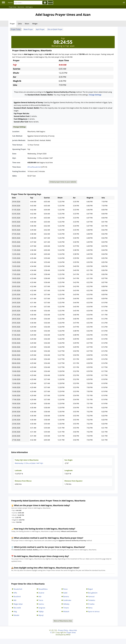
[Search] (28, 3)
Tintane (66, 608)
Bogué (90, 589)
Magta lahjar (18, 604)
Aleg (15, 611)
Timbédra (92, 600)
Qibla (20, 24)
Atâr (40, 597)
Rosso (65, 589)
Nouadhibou (43, 589)
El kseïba (91, 604)
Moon (27, 24)
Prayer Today (16, 29)
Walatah (66, 611)
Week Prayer (28, 29)
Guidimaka (67, 600)
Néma (90, 608)
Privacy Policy (63, 630)
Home (10, 3)
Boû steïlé (17, 608)
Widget (35, 24)
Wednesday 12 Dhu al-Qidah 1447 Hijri (29, 463)
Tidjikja (41, 611)
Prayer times (71, 632)
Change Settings (95, 95)
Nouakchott (18, 589)
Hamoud (91, 597)
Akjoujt (41, 615)
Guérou (41, 604)
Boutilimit (17, 597)
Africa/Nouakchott (34, 167)
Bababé (16, 615)
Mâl (15, 600)
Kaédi (65, 593)
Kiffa (15, 593)
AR (124, 3)
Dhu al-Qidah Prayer (55, 29)
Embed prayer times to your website (63, 182)
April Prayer (40, 29)
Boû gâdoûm (93, 593)
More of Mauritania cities (63, 621)
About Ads (73, 630)
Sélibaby (66, 604)
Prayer (12, 24)
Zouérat (41, 593)
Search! (50, 3)
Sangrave (42, 608)
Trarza (41, 600)
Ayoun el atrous (94, 611)
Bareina (66, 597)
